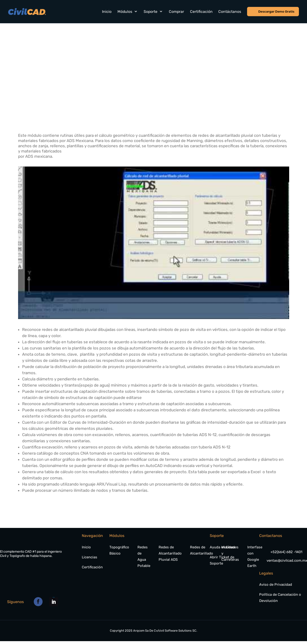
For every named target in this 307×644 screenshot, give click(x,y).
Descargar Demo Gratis (277, 11)
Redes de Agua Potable (144, 556)
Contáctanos (230, 11)
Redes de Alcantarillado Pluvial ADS (170, 553)
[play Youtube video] (154, 243)
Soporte (151, 11)
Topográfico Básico (119, 550)
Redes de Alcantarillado (202, 550)
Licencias (90, 557)
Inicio (107, 11)
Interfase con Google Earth (255, 556)
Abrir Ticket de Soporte (222, 560)
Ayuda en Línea (222, 547)
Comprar (177, 11)
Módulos (125, 11)
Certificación (202, 11)
